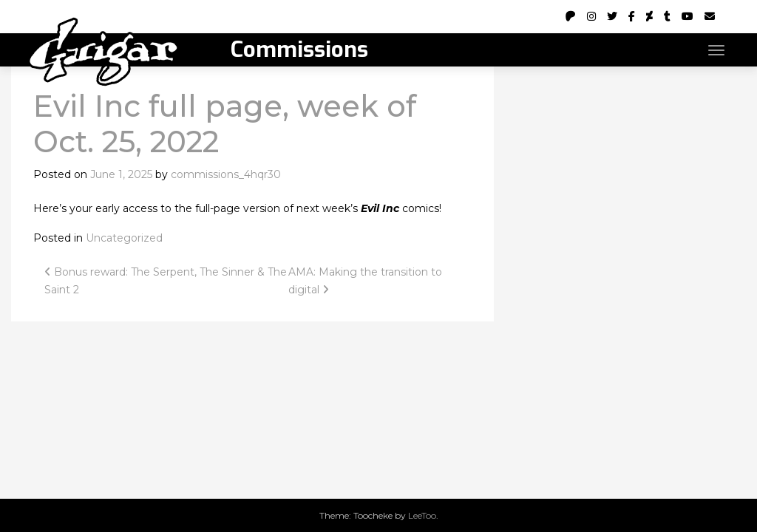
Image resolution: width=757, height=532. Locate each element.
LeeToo (422, 515)
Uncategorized (124, 238)
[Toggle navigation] (716, 50)
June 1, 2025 (121, 174)
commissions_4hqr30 (226, 174)
